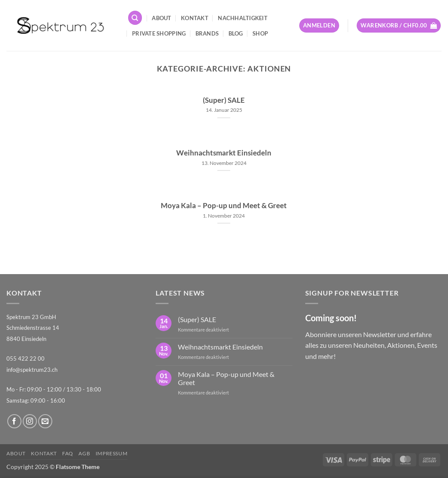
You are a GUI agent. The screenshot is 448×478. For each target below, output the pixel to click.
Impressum (112, 453)
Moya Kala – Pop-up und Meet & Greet (224, 206)
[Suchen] (135, 18)
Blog (236, 33)
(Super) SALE (224, 100)
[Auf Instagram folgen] (30, 421)
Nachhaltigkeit (243, 18)
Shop (260, 33)
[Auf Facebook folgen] (14, 421)
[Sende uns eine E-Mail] (45, 421)
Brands (207, 33)
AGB (84, 453)
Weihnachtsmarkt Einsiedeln (224, 153)
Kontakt (195, 18)
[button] (319, 25)
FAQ (68, 453)
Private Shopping (159, 33)
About (161, 18)
